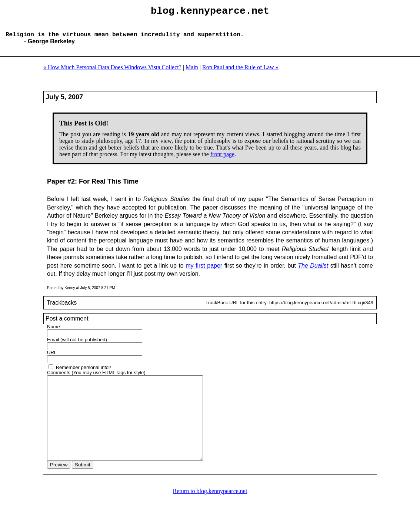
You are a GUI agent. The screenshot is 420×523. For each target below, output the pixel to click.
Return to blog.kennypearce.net (210, 514)
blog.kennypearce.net (210, 12)
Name (54, 333)
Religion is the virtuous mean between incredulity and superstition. (125, 40)
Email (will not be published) (77, 346)
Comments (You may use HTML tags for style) (96, 378)
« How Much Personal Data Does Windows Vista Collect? (112, 73)
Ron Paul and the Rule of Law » (240, 73)
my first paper (204, 271)
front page (222, 160)
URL (52, 358)
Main (192, 73)
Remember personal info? (84, 373)
